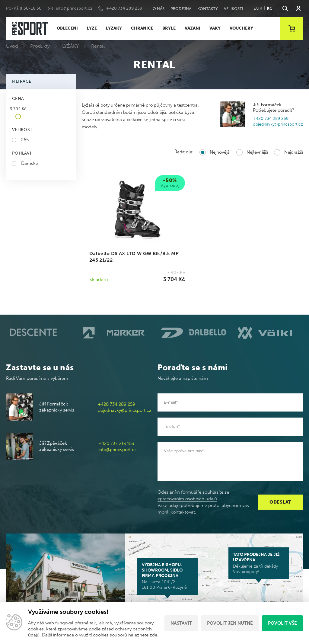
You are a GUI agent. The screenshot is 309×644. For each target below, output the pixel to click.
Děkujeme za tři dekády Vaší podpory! (259, 563)
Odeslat (280, 502)
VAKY (215, 28)
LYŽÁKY (114, 28)
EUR (258, 8)
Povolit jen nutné (230, 623)
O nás (159, 9)
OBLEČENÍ (67, 28)
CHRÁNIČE (142, 28)
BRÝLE (169, 28)
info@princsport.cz (74, 8)
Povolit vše (282, 623)
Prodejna (181, 9)
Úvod (12, 46)
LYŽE (92, 28)
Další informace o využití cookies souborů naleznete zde (100, 635)
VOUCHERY (241, 28)
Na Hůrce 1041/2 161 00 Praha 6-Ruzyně (167, 576)
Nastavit (181, 623)
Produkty (40, 46)
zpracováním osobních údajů (187, 499)
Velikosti (234, 9)
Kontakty (208, 9)
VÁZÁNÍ (193, 28)
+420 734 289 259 (124, 8)
